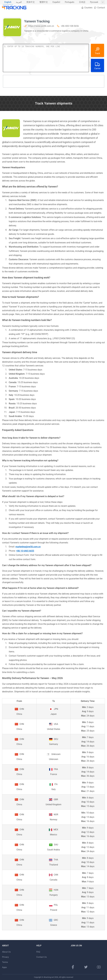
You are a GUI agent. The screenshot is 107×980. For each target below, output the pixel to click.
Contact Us (42, 957)
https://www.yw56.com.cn (41, 26)
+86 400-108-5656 (70, 26)
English (8, 2)
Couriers (87, 8)
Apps (4, 967)
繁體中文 (44, 2)
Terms (5, 962)
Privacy (5, 957)
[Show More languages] (103, 2)
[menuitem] (8, 2)
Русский (94, 2)
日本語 (82, 2)
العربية (19, 2)
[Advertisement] (54, 81)
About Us (6, 952)
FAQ (38, 952)
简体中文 (31, 2)
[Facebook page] (73, 967)
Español (56, 2)
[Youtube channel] (99, 967)
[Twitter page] (86, 967)
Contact (99, 8)
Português (70, 2)
